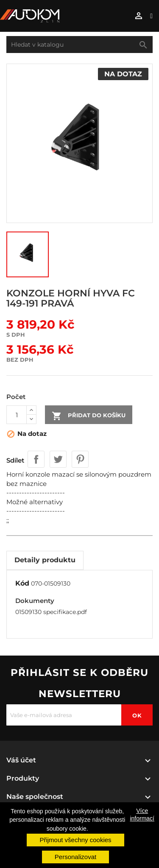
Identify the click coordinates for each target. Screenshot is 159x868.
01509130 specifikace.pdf (51, 612)
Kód (22, 583)
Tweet (58, 459)
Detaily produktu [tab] (45, 560)
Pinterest (80, 459)
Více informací (142, 815)
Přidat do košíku (89, 416)
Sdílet (36, 459)
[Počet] (17, 415)
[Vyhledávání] (79, 45)
